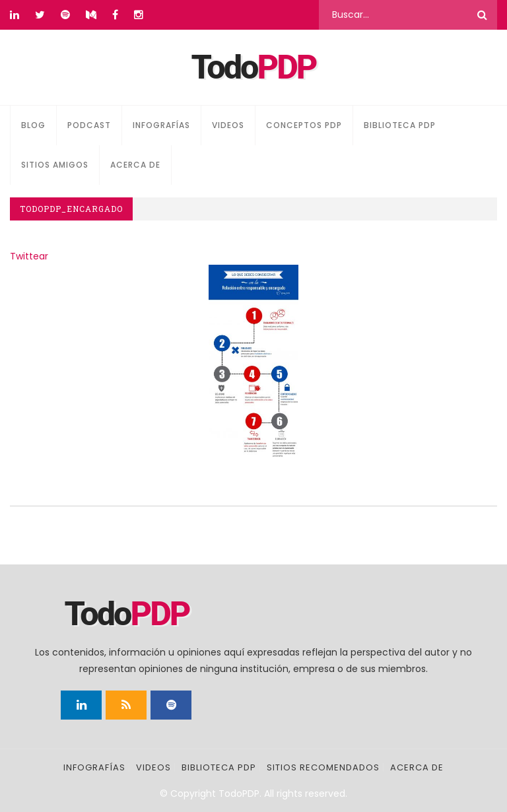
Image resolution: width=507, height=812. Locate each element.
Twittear (29, 256)
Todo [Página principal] (254, 67)
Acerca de (135, 165)
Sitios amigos (55, 165)
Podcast (89, 125)
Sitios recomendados (323, 767)
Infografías (161, 125)
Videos (228, 125)
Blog (33, 125)
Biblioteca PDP (400, 125)
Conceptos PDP (304, 125)
